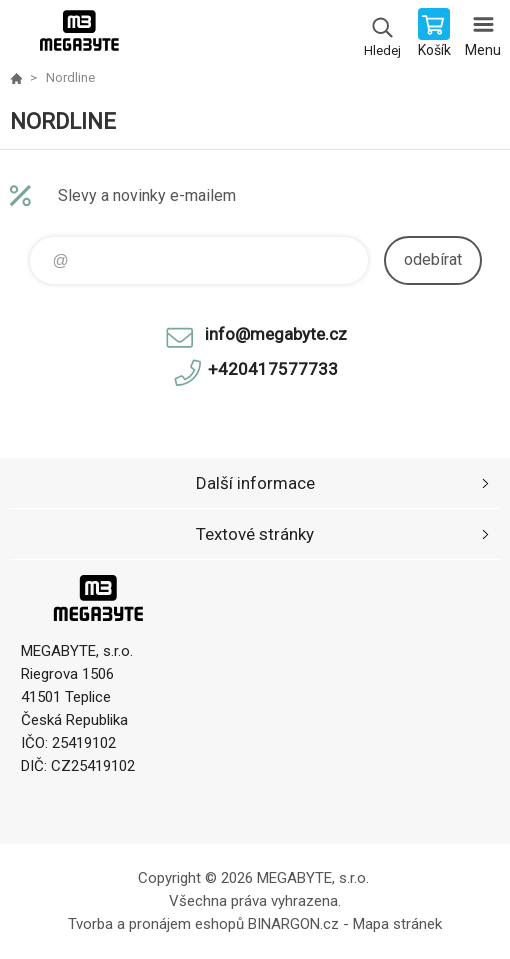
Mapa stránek (397, 924)
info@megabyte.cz (276, 334)
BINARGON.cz (293, 924)
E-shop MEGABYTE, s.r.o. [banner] (78, 35)
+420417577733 (273, 369)
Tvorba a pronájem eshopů (156, 924)
